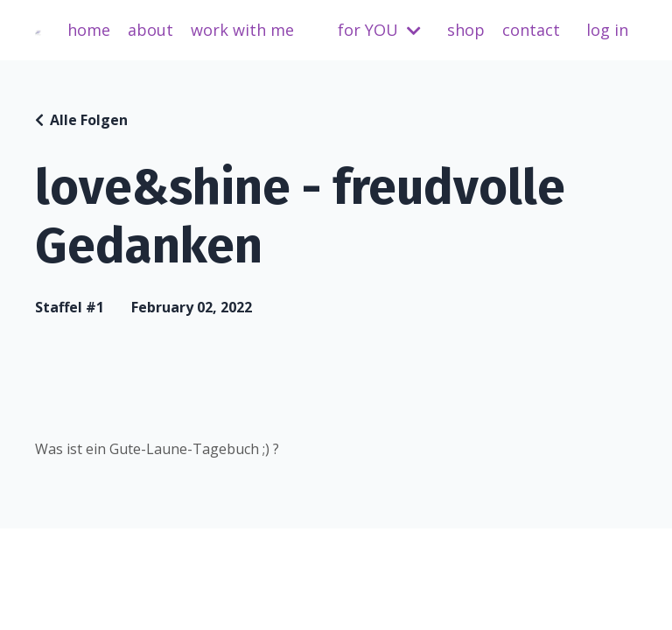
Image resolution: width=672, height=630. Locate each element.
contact (531, 30)
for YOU (379, 30)
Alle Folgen (89, 120)
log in (607, 30)
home (89, 30)
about (150, 30)
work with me (242, 30)
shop (466, 30)
